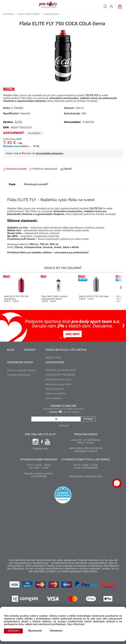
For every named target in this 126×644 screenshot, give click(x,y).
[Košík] (120, 6)
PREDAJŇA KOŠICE (86, 434)
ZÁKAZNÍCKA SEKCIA (20, 363)
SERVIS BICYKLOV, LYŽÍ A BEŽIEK (66, 350)
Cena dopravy (54, 398)
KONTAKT (30, 350)
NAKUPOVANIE (55, 363)
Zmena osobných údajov (21, 370)
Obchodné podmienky (58, 380)
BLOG (11, 350)
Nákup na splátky (56, 394)
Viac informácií (76, 624)
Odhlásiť (64, 426)
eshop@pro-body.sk (86, 451)
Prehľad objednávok (19, 375)
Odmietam (56, 631)
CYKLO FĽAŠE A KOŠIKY (29, 14)
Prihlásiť (88, 419)
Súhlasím (13, 631)
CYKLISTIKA (8, 14)
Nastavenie (35, 631)
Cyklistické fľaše (51, 14)
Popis (12, 184)
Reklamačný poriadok (58, 384)
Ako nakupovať (54, 389)
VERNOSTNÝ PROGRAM (60, 375)
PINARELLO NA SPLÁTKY (61, 370)
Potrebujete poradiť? (36, 184)
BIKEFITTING (53, 358)
